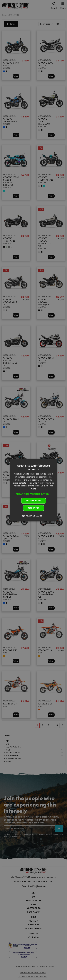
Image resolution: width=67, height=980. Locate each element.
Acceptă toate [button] (33, 501)
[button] (33, 494)
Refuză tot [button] (33, 508)
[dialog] (33, 490)
